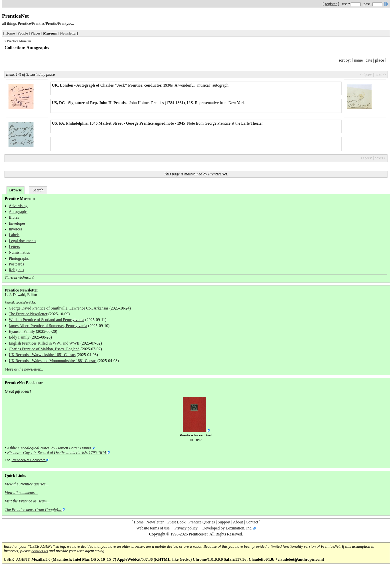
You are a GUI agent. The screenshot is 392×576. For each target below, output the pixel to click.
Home (10, 33)
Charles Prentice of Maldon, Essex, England (44, 349)
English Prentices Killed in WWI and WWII (44, 343)
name (358, 60)
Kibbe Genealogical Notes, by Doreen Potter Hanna (49, 448)
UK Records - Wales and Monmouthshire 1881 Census (53, 361)
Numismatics (19, 252)
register (331, 4)
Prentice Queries (201, 522)
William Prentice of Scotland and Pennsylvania (46, 320)
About (238, 522)
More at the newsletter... (24, 369)
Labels (14, 235)
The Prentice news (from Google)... (33, 510)
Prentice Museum (19, 41)
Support (224, 522)
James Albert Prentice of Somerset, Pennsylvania (48, 326)
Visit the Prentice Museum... (27, 501)
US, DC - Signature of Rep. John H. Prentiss (90, 103)
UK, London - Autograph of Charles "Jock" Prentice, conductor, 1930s (112, 85)
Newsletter (68, 33)
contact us (40, 551)
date (369, 60)
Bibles (14, 217)
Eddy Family (19, 337)
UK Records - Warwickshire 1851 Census (42, 355)
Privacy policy (186, 528)
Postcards (16, 264)
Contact (252, 522)
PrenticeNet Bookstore (28, 460)
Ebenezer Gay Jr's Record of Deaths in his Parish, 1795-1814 (57, 453)
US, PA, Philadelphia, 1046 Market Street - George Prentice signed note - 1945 (119, 123)
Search (38, 190)
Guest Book (176, 522)
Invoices (15, 229)
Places (36, 33)
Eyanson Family (22, 331)
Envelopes (17, 223)
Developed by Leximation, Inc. (227, 528)
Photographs (19, 258)
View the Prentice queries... (27, 484)
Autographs (18, 212)
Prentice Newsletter (21, 290)
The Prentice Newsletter (28, 314)
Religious (16, 270)
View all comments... (21, 493)
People (23, 33)
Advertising (18, 206)
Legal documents (22, 241)
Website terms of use (153, 528)
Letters (14, 247)
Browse (15, 190)
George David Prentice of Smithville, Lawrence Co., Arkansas (59, 308)
